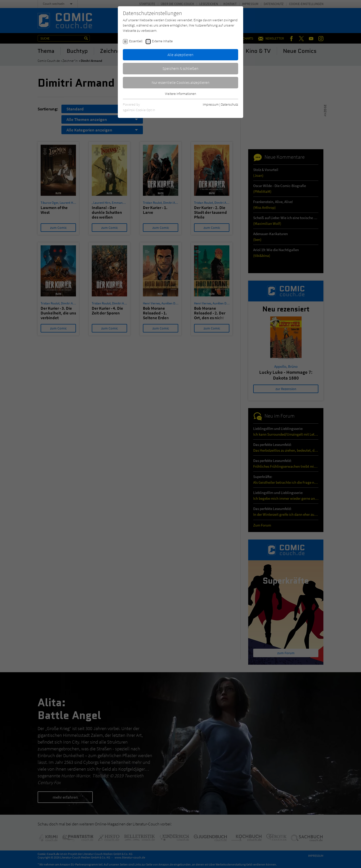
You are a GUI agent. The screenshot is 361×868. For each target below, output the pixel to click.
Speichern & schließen (180, 68)
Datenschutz (230, 104)
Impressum (211, 104)
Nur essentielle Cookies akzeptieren (181, 82)
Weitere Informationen (180, 94)
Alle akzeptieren (180, 55)
